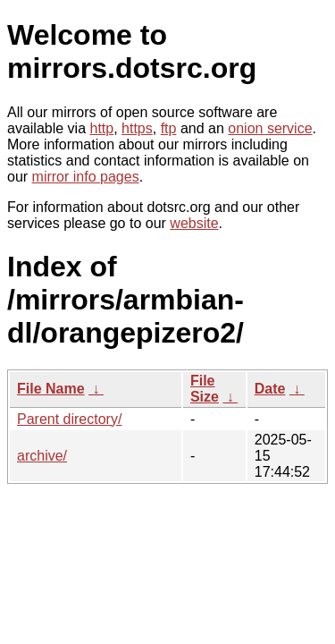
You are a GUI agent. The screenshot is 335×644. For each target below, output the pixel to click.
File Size (205, 389)
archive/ (42, 456)
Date (270, 389)
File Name (51, 389)
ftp (169, 128)
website (194, 223)
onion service (270, 128)
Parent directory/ (69, 419)
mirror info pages (86, 177)
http (102, 128)
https (137, 128)
